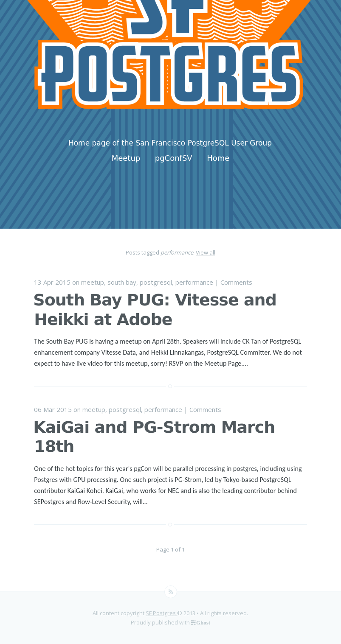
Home (218, 158)
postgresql (156, 282)
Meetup (126, 158)
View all (206, 252)
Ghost (203, 622)
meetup (93, 282)
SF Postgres (161, 613)
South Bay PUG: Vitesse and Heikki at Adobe (155, 310)
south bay (122, 282)
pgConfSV (174, 158)
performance (194, 282)
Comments (236, 282)
